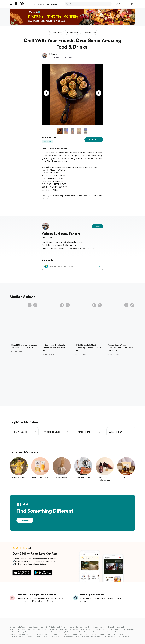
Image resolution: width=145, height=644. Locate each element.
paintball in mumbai (83, 632)
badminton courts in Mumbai (107, 629)
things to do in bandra (29, 632)
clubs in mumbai (100, 627)
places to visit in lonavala (101, 634)
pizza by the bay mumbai (93, 636)
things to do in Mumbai (52, 636)
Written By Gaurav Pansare (61, 234)
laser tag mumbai (41, 634)
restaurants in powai (18, 627)
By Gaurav (53, 54)
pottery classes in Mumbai (103, 632)
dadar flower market (81, 634)
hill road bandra (87, 629)
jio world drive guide (26, 629)
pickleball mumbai (25, 634)
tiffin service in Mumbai (58, 627)
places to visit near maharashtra (28, 636)
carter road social (113, 636)
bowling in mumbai (66, 632)
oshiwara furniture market (60, 634)
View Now (25, 520)
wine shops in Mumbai (73, 636)
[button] (122, 4)
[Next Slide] (99, 93)
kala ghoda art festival (69, 629)
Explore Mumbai (17, 624)
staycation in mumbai (48, 632)
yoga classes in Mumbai (37, 627)
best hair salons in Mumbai (48, 629)
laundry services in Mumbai (80, 627)
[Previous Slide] (46, 93)
